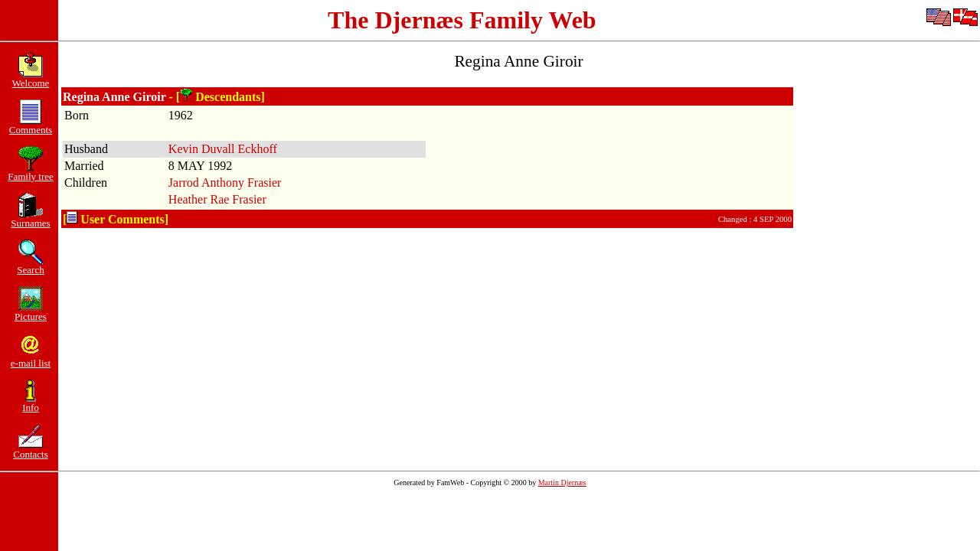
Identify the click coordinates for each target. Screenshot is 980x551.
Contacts (31, 450)
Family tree (31, 172)
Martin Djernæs (562, 483)
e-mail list (31, 359)
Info (31, 403)
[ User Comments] (116, 219)
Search (30, 265)
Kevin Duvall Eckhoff (223, 149)
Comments (31, 125)
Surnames (30, 218)
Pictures (31, 312)
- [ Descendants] (217, 97)
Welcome (31, 78)
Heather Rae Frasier (217, 199)
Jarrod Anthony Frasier (225, 183)
